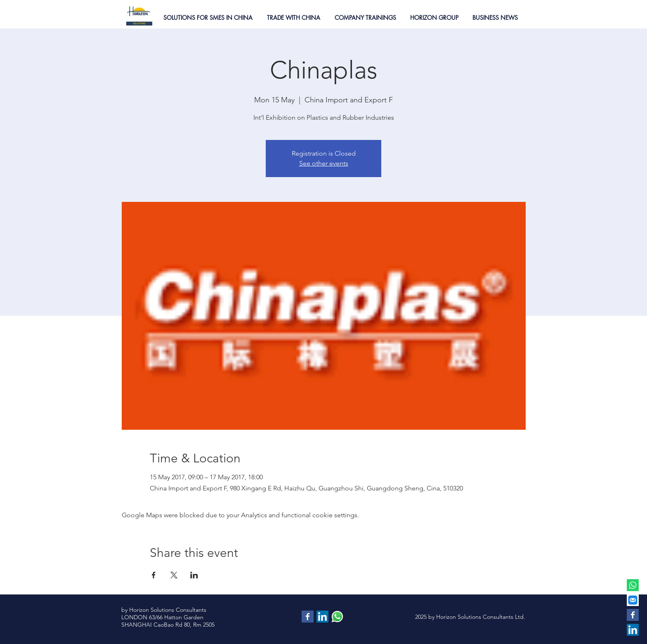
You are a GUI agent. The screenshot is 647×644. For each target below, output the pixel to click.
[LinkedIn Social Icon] (633, 630)
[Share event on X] (174, 575)
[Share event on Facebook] (154, 575)
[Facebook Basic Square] (633, 615)
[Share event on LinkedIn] (194, 575)
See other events (324, 163)
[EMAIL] (633, 600)
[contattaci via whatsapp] (337, 617)
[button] (208, 18)
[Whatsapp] (633, 585)
